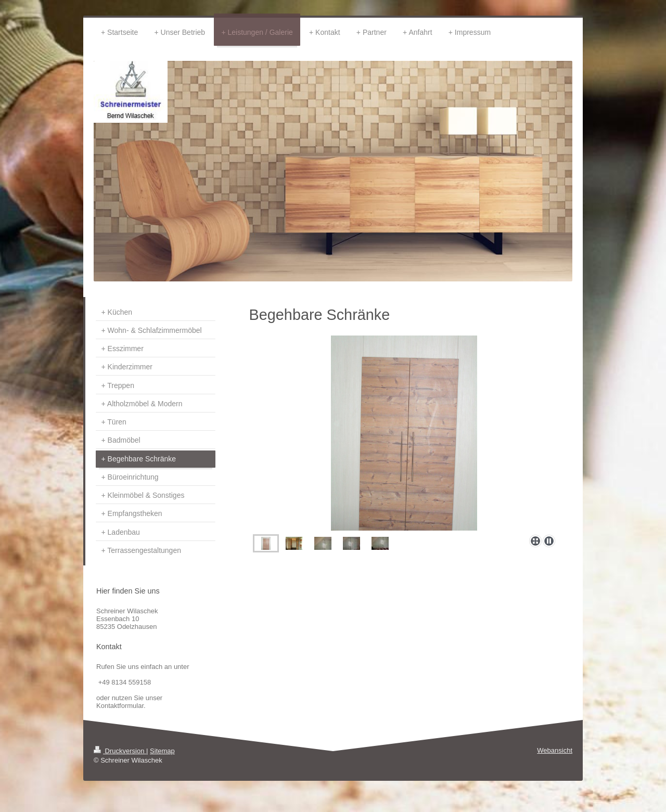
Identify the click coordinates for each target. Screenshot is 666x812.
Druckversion (120, 751)
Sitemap (162, 751)
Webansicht (555, 750)
